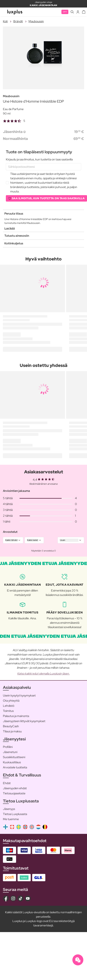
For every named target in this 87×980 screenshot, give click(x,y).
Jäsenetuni (10, 752)
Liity (65, 12)
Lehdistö (9, 706)
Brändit (18, 21)
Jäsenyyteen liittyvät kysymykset (24, 721)
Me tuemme (11, 819)
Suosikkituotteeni (14, 757)
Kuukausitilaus (12, 762)
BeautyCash (11, 726)
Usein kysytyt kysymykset (19, 695)
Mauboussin (36, 21)
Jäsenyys (9, 809)
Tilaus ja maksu (12, 731)
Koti (5, 21)
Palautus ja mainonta (16, 716)
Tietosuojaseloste (14, 793)
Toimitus (8, 711)
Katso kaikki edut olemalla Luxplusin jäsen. (44, 674)
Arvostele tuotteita (15, 767)
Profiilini (8, 747)
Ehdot (7, 783)
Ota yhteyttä (11, 701)
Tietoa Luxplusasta (15, 814)
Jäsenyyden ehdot (15, 788)
